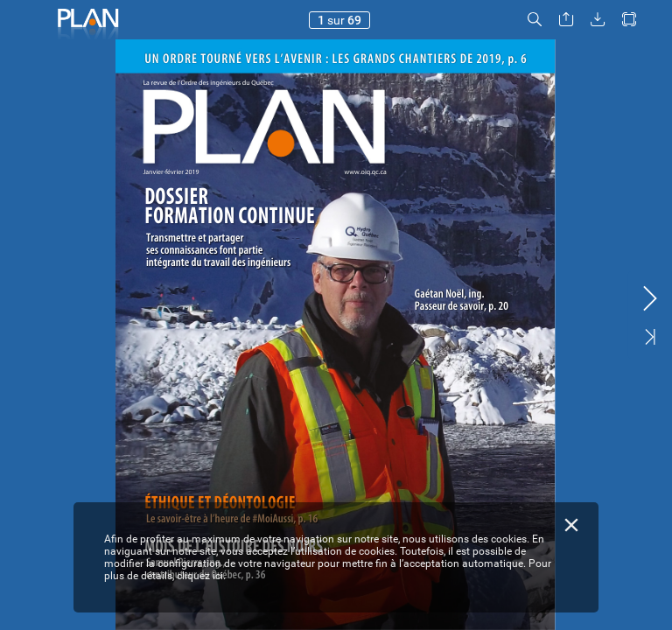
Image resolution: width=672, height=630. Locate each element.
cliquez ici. (201, 576)
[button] (535, 20)
